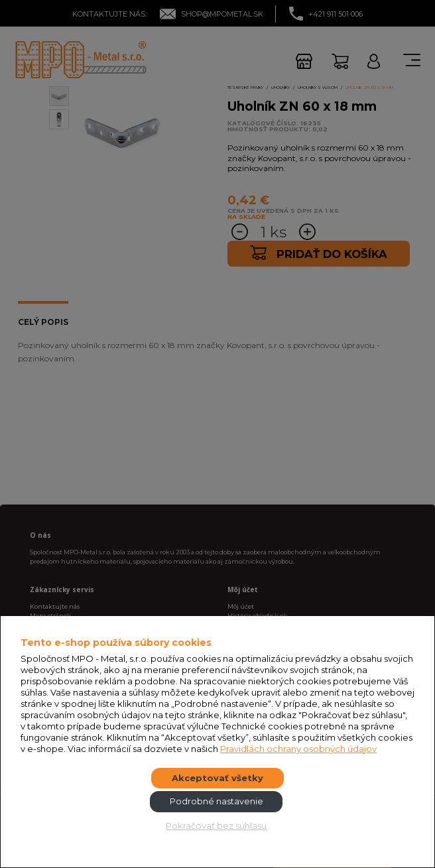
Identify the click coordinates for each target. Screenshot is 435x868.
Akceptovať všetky (217, 778)
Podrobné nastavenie (217, 801)
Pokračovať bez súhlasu (216, 826)
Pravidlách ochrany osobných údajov (298, 749)
